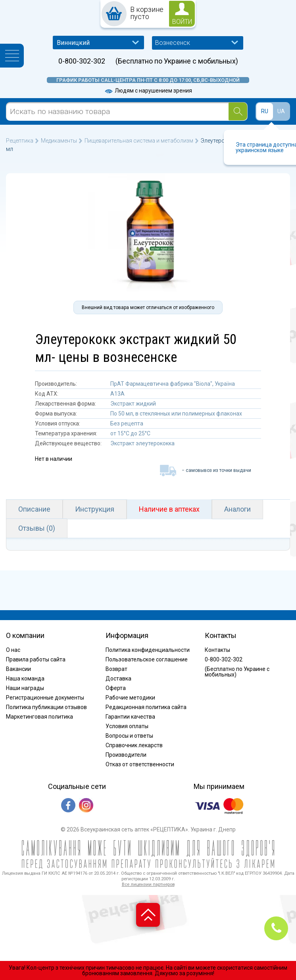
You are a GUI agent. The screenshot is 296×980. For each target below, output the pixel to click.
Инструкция (95, 509)
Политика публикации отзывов (46, 707)
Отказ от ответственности (140, 764)
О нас (13, 650)
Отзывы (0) (37, 528)
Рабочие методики (130, 698)
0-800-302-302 (82, 61)
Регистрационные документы (45, 698)
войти (182, 22)
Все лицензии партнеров (148, 884)
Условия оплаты (127, 726)
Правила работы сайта (36, 659)
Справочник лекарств (134, 745)
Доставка (118, 678)
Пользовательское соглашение (147, 659)
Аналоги (237, 509)
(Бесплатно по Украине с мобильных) (177, 61)
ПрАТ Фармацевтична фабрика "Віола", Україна (173, 384)
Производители (126, 755)
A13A (117, 394)
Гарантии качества (130, 717)
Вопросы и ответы (129, 736)
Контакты (217, 650)
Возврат (116, 669)
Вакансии (18, 669)
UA (281, 111)
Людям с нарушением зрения (148, 91)
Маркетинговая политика (39, 717)
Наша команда (25, 678)
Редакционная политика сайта (146, 707)
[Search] (238, 111)
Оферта (116, 688)
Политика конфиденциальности (148, 650)
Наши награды (25, 688)
